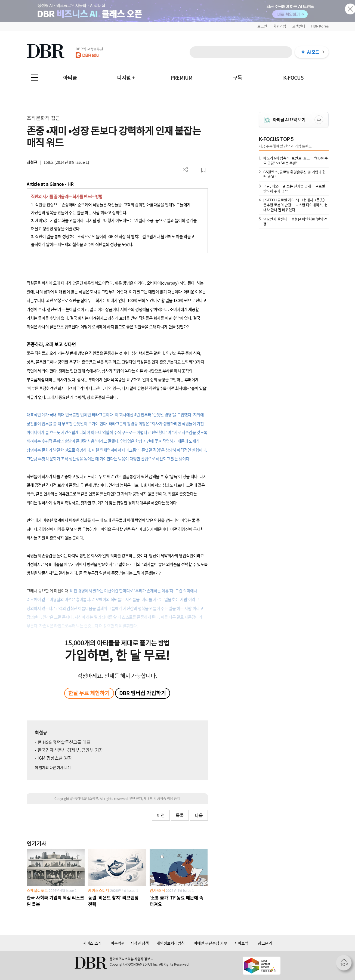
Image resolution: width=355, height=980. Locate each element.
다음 (199, 815)
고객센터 (299, 26)
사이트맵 (241, 943)
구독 (237, 78)
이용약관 (118, 943)
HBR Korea (320, 26)
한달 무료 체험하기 (89, 693)
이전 (161, 815)
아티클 (70, 78)
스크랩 (203, 170)
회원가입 (280, 26)
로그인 (262, 26)
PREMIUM (182, 78)
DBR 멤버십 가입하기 (143, 693)
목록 (180, 815)
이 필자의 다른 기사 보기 (53, 767)
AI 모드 (313, 52)
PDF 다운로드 (194, 170)
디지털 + (126, 78)
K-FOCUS (293, 78)
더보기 (185, 170)
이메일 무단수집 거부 (210, 943)
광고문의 (265, 943)
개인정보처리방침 (171, 943)
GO (319, 120)
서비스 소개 (92, 943)
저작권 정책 (140, 943)
